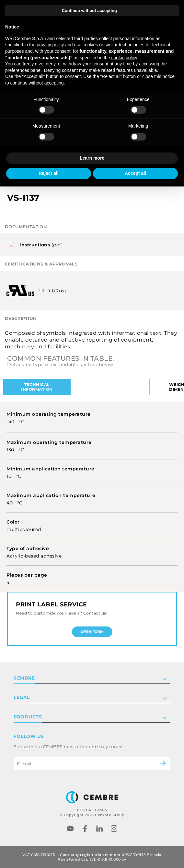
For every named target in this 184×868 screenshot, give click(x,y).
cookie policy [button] (124, 58)
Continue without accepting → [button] (92, 11)
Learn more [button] (92, 158)
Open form (92, 632)
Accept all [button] (135, 173)
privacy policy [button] (50, 45)
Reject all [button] (48, 173)
